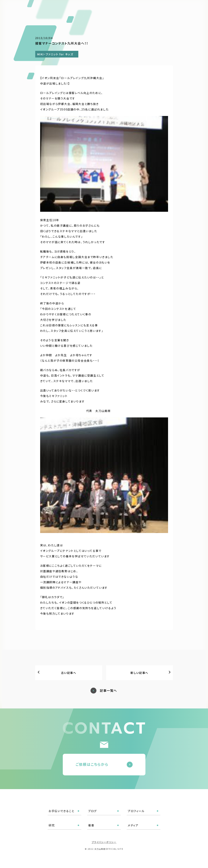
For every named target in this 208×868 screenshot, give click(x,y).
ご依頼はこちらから (92, 764)
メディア (152, 8)
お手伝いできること (68, 8)
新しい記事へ (139, 673)
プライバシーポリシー (104, 842)
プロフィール (109, 8)
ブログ (91, 8)
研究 (126, 8)
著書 (138, 8)
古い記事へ (69, 673)
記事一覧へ (108, 690)
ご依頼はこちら (187, 8)
